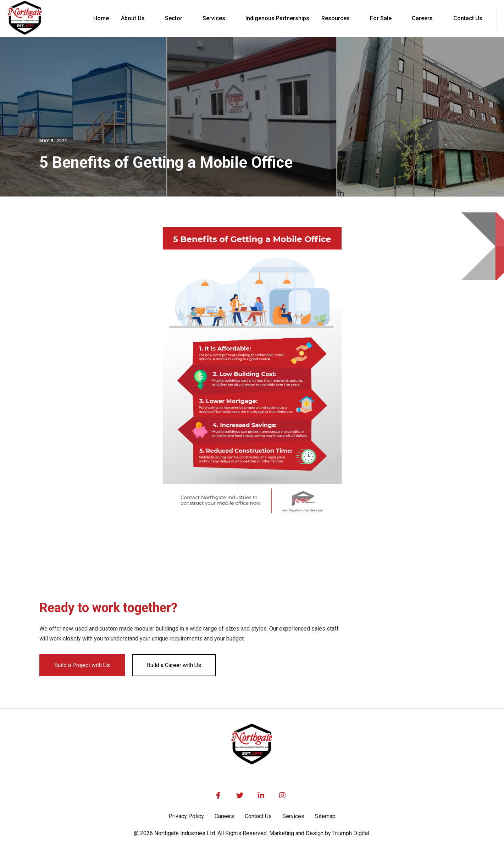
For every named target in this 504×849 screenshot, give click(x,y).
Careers (224, 816)
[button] (137, 18)
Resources (336, 18)
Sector (174, 18)
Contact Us (468, 18)
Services (214, 18)
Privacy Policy (186, 816)
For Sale (381, 18)
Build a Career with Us (174, 665)
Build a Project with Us (82, 665)
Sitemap (325, 816)
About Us (133, 18)
